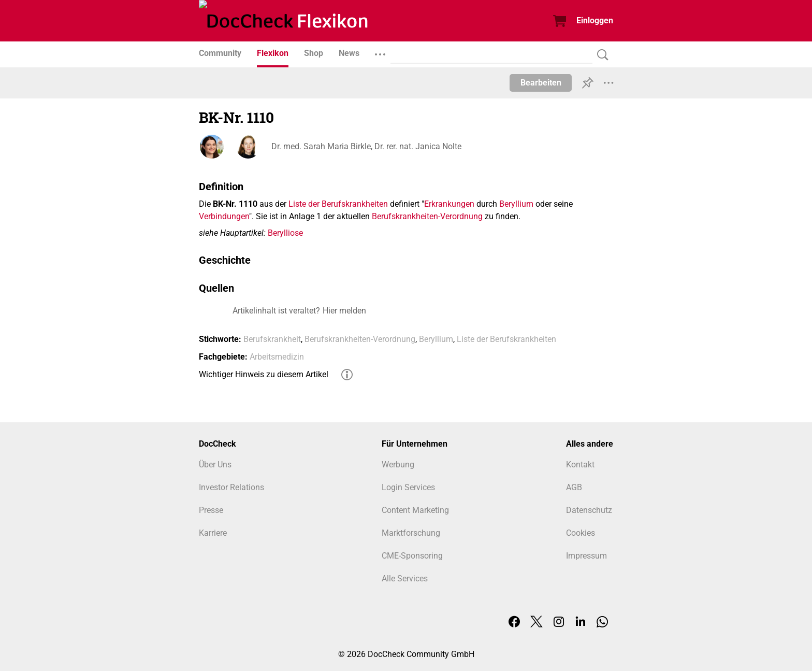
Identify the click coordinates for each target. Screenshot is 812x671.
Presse (211, 510)
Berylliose (285, 233)
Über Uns (215, 465)
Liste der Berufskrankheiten (338, 204)
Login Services (408, 487)
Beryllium (516, 204)
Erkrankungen (449, 204)
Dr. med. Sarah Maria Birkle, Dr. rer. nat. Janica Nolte (366, 146)
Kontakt (580, 465)
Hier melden (344, 311)
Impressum (586, 556)
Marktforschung (411, 533)
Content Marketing (415, 510)
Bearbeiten (541, 83)
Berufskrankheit (272, 339)
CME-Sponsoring (412, 556)
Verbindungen (224, 216)
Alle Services (405, 579)
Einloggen (595, 20)
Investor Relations (231, 487)
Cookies (581, 533)
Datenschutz (589, 510)
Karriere (213, 533)
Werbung (398, 465)
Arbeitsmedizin (277, 357)
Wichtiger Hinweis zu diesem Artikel (264, 374)
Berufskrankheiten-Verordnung (427, 216)
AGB (574, 487)
